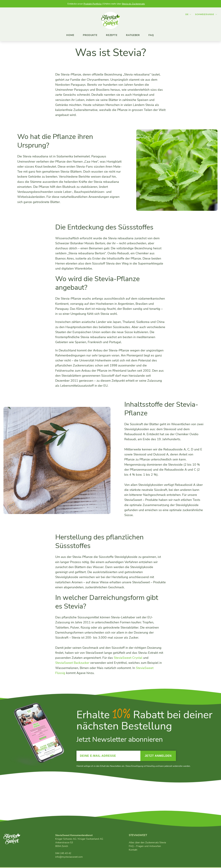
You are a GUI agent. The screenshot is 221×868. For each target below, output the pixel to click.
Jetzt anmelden (158, 757)
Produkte (90, 35)
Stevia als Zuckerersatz (133, 4)
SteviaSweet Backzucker (72, 664)
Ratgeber (133, 35)
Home (70, 35)
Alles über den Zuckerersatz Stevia (147, 843)
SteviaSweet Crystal (128, 659)
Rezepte (112, 35)
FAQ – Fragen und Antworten (145, 847)
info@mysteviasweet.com (69, 858)
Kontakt (133, 851)
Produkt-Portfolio (93, 4)
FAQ (151, 35)
